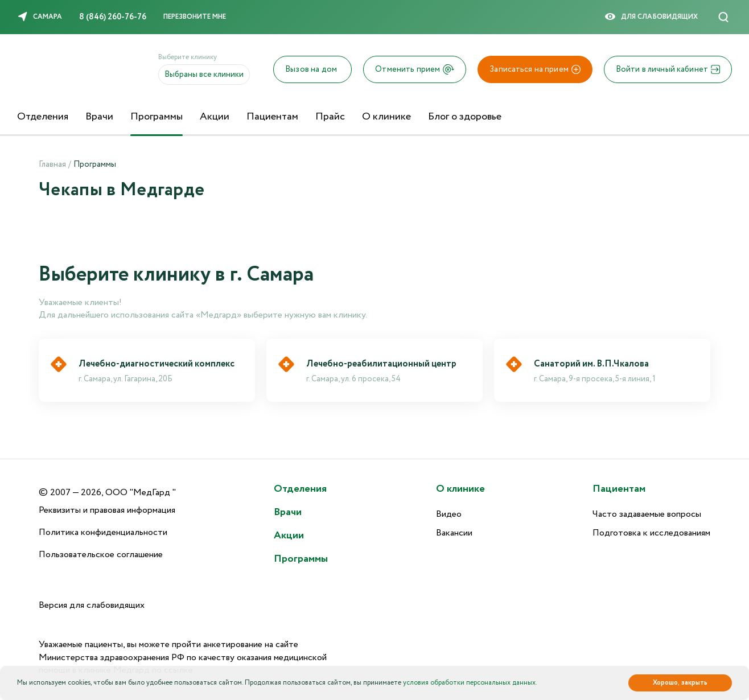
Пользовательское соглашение (101, 555)
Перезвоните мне (195, 17)
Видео (449, 514)
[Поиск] (723, 17)
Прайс (330, 117)
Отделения (43, 117)
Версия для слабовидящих (92, 605)
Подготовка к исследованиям (651, 533)
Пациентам (272, 117)
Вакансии (454, 533)
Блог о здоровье (465, 117)
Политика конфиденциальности (103, 532)
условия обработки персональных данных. (470, 683)
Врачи (99, 117)
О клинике (386, 117)
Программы (157, 117)
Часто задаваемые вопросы (647, 514)
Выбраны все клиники (204, 75)
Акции (215, 117)
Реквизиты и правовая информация (107, 510)
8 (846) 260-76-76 (113, 17)
